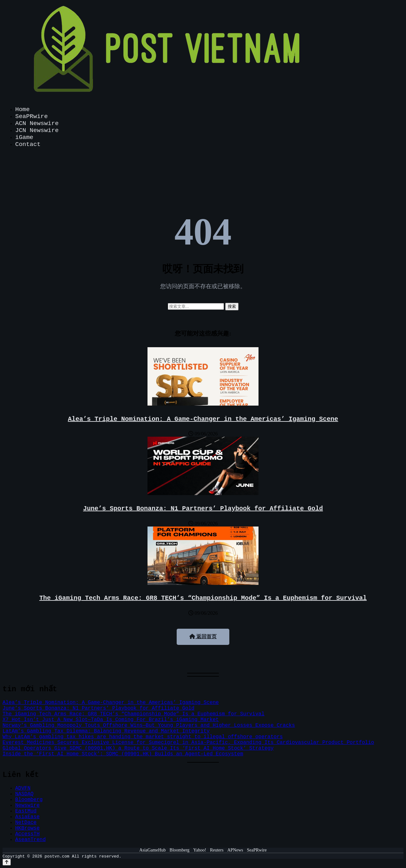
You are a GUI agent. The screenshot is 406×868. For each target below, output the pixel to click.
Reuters (217, 850)
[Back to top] (7, 862)
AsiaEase (27, 817)
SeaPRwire (32, 116)
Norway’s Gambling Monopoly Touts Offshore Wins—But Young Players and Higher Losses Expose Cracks (149, 726)
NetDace (26, 823)
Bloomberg (29, 800)
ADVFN (23, 788)
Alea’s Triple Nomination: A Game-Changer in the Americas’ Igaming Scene (203, 419)
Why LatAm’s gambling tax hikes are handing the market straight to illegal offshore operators (143, 737)
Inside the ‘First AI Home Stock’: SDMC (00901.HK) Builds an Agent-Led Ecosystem (123, 754)
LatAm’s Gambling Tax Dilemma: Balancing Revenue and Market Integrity (106, 731)
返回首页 (203, 636)
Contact (28, 144)
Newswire (27, 805)
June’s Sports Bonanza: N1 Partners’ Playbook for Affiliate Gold (203, 509)
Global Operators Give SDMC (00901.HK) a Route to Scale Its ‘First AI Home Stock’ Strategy (138, 748)
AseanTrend (30, 840)
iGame (24, 137)
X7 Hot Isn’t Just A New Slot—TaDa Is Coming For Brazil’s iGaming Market (111, 720)
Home (23, 109)
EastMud (26, 811)
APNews (235, 850)
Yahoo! (200, 850)
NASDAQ (24, 794)
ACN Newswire (37, 123)
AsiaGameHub (152, 850)
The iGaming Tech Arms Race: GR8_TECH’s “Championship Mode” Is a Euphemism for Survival (203, 598)
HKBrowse (27, 828)
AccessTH (27, 834)
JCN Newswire (37, 130)
